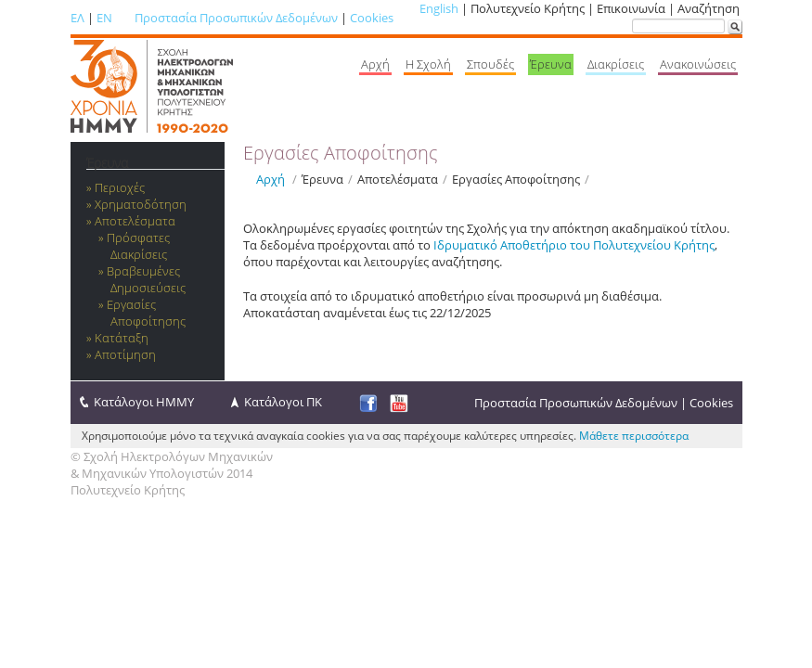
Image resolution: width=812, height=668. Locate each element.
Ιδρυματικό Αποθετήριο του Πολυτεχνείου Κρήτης (574, 245)
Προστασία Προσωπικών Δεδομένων (236, 18)
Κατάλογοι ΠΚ (283, 402)
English (439, 8)
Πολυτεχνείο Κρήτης (128, 490)
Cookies (372, 18)
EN (104, 18)
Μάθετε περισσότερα (634, 436)
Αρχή (271, 179)
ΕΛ (77, 18)
